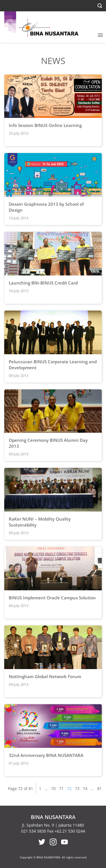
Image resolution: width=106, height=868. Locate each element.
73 (77, 789)
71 (61, 789)
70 (53, 789)
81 (99, 789)
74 (85, 789)
